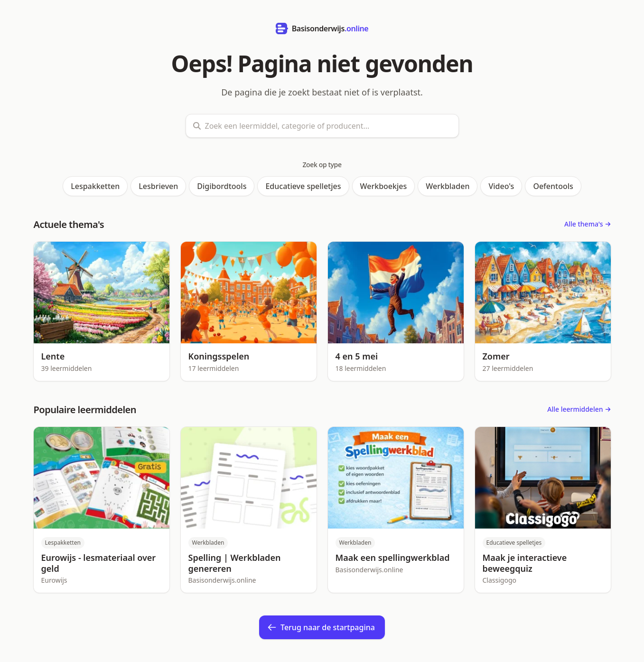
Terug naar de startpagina (321, 627)
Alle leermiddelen (579, 409)
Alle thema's (587, 224)
